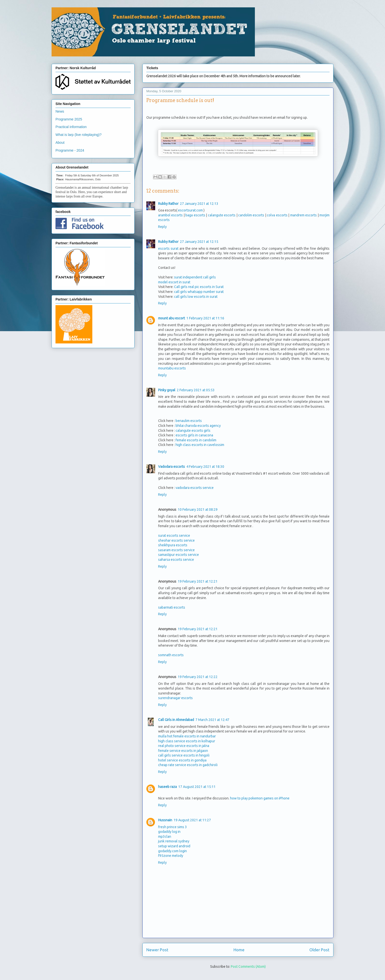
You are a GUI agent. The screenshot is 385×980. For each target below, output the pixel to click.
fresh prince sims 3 (172, 827)
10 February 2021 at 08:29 (198, 510)
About (60, 143)
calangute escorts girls (193, 431)
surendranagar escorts (175, 698)
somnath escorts (171, 655)
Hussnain (165, 820)
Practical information (71, 127)
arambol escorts (170, 215)
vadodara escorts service (195, 488)
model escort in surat (174, 282)
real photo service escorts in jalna (184, 746)
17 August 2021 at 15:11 (197, 787)
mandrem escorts (303, 215)
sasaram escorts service (176, 550)
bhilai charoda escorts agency (198, 426)
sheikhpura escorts (173, 545)
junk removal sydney (174, 841)
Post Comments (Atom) (248, 967)
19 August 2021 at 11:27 (192, 820)
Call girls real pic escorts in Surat (199, 287)
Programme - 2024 (70, 150)
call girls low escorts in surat (196, 297)
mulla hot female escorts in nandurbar (187, 736)
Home (239, 950)
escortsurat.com (190, 210)
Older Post (319, 950)
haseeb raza (167, 787)
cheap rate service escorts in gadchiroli (188, 765)
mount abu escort (172, 318)
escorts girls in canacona (194, 435)
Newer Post (157, 950)
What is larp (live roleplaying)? (79, 135)
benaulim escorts (189, 421)
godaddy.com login (172, 851)
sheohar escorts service (176, 540)
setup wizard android (174, 846)
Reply (162, 227)
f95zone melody (171, 856)
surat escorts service (174, 536)
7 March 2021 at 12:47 (212, 720)
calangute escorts (222, 215)
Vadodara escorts (172, 467)
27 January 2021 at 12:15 (199, 242)
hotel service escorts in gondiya (182, 760)
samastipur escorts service (179, 555)
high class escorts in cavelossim (200, 445)
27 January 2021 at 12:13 (199, 204)
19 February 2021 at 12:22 (198, 677)
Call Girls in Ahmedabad (176, 720)
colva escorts (277, 215)
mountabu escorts (172, 368)
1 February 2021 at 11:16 (205, 318)
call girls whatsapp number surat (199, 292)
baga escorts (195, 215)
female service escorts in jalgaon (183, 751)
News (60, 111)
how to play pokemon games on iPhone (260, 798)
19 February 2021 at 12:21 (198, 581)
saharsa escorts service (176, 560)
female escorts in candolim (196, 440)
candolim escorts (251, 215)
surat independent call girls (195, 277)
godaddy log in (169, 832)
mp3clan (165, 836)
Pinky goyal (167, 390)
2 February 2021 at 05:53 (196, 390)
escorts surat (168, 248)
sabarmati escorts (172, 607)
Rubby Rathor (168, 204)
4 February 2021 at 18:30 (205, 467)
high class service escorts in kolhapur (187, 741)
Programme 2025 (69, 119)
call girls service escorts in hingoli (184, 755)
